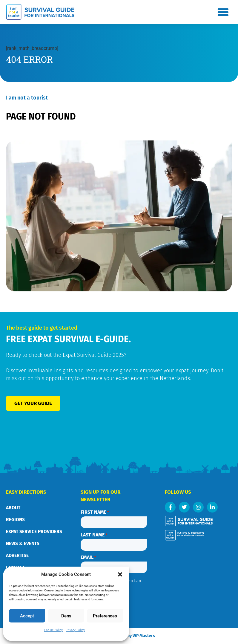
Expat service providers (34, 531)
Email (88, 556)
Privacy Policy (75, 630)
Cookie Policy (53, 630)
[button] (120, 574)
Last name (94, 534)
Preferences (105, 616)
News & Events (23, 543)
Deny (66, 616)
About (13, 508)
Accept (27, 616)
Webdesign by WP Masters (139, 635)
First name (95, 512)
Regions (15, 520)
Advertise (17, 555)
